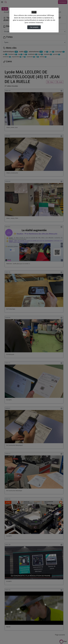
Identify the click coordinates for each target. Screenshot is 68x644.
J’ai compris (34, 27)
